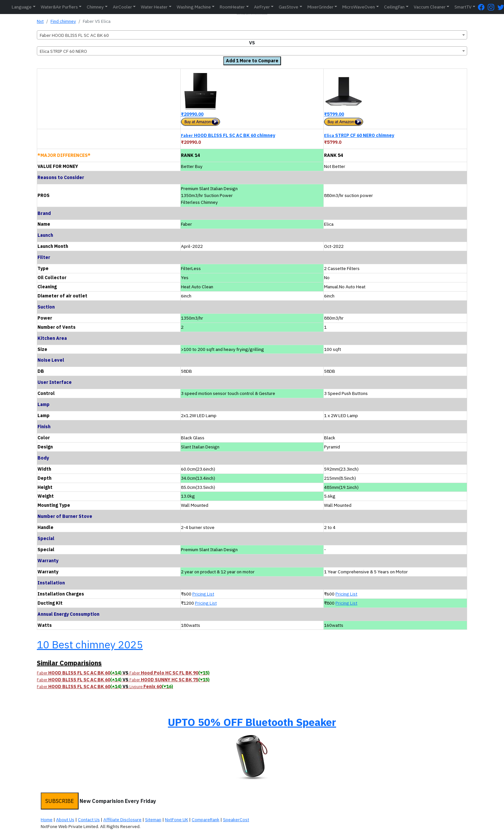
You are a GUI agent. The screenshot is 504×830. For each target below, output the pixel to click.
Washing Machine (194, 7)
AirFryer (262, 7)
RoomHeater (232, 7)
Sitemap (153, 820)
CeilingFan (394, 7)
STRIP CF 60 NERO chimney (359, 135)
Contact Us (89, 820)
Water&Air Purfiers (59, 7)
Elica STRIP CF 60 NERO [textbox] (63, 51)
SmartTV (463, 7)
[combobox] (252, 35)
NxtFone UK (177, 820)
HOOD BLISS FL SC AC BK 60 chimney (228, 135)
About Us (65, 820)
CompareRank (206, 820)
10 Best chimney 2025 (90, 644)
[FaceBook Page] (483, 7)
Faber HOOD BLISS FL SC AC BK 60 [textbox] (74, 35)
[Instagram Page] (493, 7)
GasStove (289, 7)
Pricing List (203, 594)
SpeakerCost (236, 820)
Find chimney (63, 21)
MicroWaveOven (359, 7)
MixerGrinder (320, 7)
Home (47, 820)
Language (22, 7)
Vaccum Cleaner (430, 7)
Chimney (95, 7)
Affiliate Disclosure (122, 820)
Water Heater (154, 7)
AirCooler (122, 7)
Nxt (40, 21)
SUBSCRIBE (60, 801)
